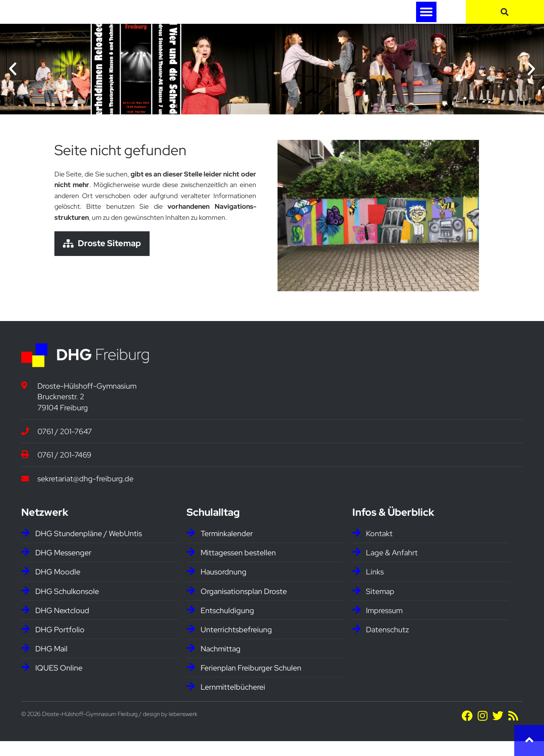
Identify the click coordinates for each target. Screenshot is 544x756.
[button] (426, 19)
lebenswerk (183, 728)
